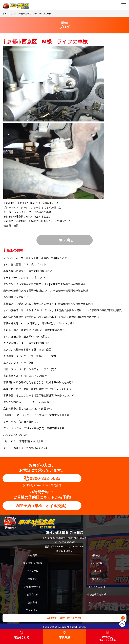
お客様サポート (33, 587)
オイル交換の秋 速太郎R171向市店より (27, 336)
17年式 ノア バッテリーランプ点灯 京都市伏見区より (36, 415)
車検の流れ (97, 555)
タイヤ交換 (33, 571)
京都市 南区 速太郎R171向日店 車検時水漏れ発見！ (35, 330)
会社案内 (97, 579)
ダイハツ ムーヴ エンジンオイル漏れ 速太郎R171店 (35, 258)
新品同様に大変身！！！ (17, 297)
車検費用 (33, 555)
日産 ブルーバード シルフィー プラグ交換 (30, 369)
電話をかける (21, 635)
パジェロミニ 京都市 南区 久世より (23, 441)
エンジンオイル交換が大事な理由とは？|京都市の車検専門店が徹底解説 (44, 284)
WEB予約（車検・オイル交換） (42, 506)
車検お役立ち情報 (97, 594)
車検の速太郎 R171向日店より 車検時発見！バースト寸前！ (39, 323)
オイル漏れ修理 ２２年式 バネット (25, 264)
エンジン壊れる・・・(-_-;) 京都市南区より (29, 402)
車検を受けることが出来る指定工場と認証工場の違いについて (39, 395)
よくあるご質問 (97, 587)
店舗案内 (33, 579)
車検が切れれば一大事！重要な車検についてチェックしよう (37, 389)
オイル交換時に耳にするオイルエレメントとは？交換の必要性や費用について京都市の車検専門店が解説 (63, 310)
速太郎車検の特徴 (33, 563)
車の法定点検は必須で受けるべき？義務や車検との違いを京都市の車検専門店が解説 (51, 317)
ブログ (14, 14)
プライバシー (33, 610)
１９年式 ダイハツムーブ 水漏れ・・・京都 (30, 356)
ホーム (6, 14)
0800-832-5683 (45, 478)
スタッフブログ (97, 602)
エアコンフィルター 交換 (18, 363)
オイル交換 (97, 563)
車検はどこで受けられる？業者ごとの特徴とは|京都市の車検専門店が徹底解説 (48, 304)
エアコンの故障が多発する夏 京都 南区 (27, 349)
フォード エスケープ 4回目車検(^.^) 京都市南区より (34, 428)
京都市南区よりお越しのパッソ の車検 (26, 376)
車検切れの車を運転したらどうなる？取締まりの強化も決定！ (39, 382)
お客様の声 (33, 594)
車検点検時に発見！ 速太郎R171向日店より (29, 271)
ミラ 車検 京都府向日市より (21, 422)
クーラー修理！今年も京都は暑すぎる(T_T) (28, 448)
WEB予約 (107, 637)
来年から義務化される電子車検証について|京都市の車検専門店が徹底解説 (46, 290)
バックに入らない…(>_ (16, 435)
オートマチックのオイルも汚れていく (25, 277)
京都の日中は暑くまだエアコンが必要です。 (29, 408)
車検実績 (97, 571)
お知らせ (33, 602)
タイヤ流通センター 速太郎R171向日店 (27, 343)
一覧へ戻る (64, 240)
